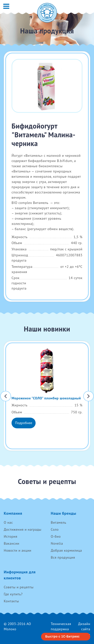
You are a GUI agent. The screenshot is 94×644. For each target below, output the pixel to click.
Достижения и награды (23, 529)
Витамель (59, 522)
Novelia (57, 543)
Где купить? (13, 594)
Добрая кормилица (67, 550)
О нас (8, 522)
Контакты (11, 601)
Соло (55, 529)
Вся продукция (63, 557)
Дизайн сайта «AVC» (84, 629)
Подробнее (24, 423)
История (11, 536)
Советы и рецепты (19, 587)
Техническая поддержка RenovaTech (61, 629)
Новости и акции (18, 550)
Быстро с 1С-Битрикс (63, 637)
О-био (56, 536)
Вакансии (12, 543)
